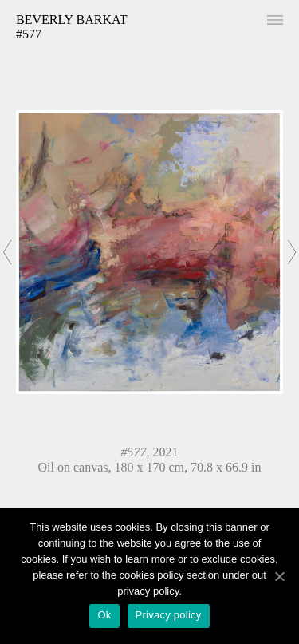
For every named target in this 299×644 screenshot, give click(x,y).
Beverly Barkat (72, 20)
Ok (104, 615)
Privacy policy (169, 615)
